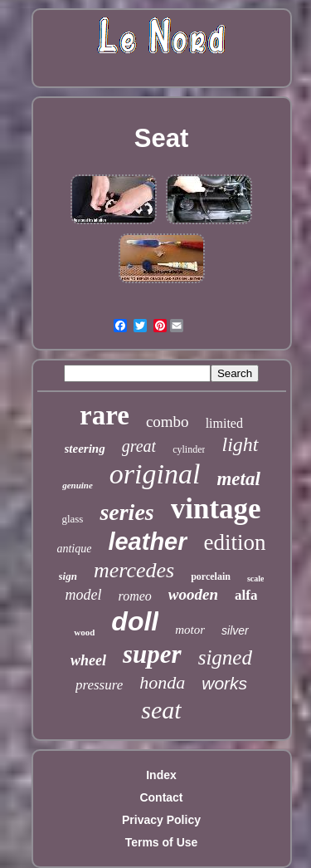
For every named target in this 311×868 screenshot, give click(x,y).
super (152, 654)
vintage (216, 509)
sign (68, 576)
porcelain (211, 576)
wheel (88, 660)
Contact (161, 797)
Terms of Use (162, 842)
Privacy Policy (161, 820)
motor (190, 630)
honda (162, 682)
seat (161, 710)
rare (104, 415)
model (84, 595)
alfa (246, 595)
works (224, 683)
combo (168, 422)
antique (74, 549)
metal (238, 479)
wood (84, 632)
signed (225, 657)
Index (161, 775)
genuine (78, 485)
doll (135, 621)
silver (235, 630)
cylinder (189, 449)
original (155, 474)
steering (85, 449)
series (126, 512)
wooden (193, 594)
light (240, 444)
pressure (99, 685)
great (139, 446)
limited (224, 423)
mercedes (134, 570)
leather (147, 542)
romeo (135, 596)
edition (235, 542)
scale (256, 579)
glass (72, 519)
